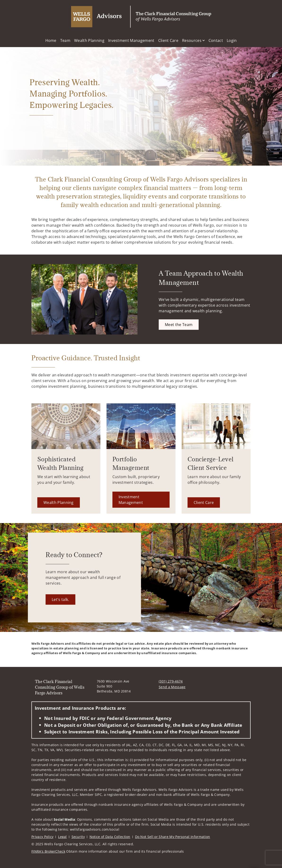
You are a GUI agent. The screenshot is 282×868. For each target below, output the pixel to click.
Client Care (168, 40)
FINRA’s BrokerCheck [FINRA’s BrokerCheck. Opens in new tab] (48, 851)
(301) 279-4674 (171, 681)
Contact (216, 40)
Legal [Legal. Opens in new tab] (62, 837)
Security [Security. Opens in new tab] (78, 837)
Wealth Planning (89, 40)
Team (65, 40)
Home (51, 40)
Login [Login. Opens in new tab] (232, 40)
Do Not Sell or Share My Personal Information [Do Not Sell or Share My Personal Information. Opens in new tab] (173, 837)
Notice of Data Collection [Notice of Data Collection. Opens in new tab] (110, 837)
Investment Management (131, 40)
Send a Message (172, 687)
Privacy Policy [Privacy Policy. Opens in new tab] (42, 837)
